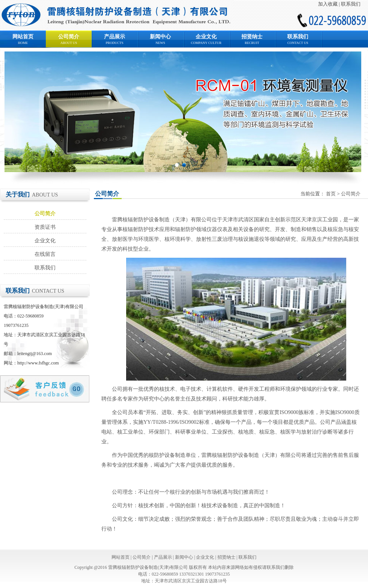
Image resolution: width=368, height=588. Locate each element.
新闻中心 (160, 37)
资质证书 (45, 227)
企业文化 (206, 37)
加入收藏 (328, 4)
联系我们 (351, 4)
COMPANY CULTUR (206, 43)
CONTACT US (298, 43)
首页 (331, 194)
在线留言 (45, 254)
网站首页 (23, 37)
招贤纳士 (252, 37)
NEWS (160, 43)
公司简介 (69, 37)
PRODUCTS (114, 43)
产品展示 (115, 37)
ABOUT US (69, 43)
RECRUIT (252, 43)
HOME (23, 43)
